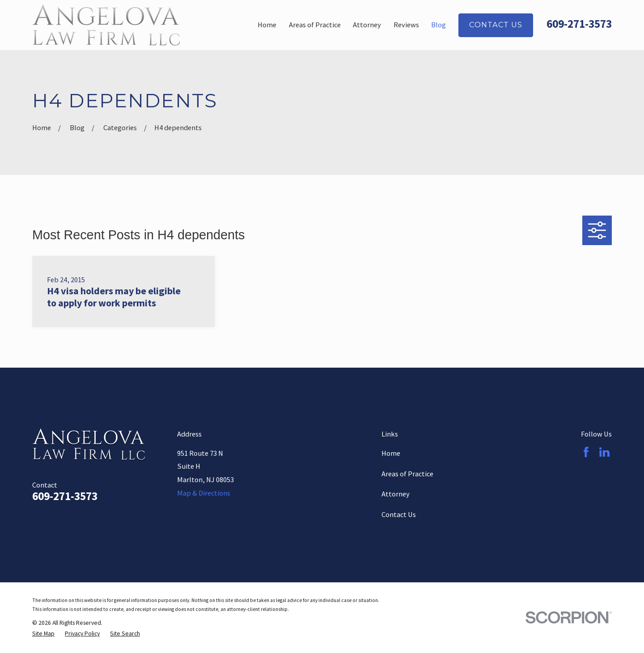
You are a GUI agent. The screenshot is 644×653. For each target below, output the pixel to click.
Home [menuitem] (267, 25)
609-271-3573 (579, 24)
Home (391, 453)
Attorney (396, 494)
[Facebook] (586, 452)
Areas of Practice (407, 474)
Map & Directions (204, 493)
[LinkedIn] (604, 452)
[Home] (106, 25)
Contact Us (496, 25)
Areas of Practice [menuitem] (315, 25)
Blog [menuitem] (439, 25)
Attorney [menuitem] (367, 25)
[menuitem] (43, 634)
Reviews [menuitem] (406, 25)
